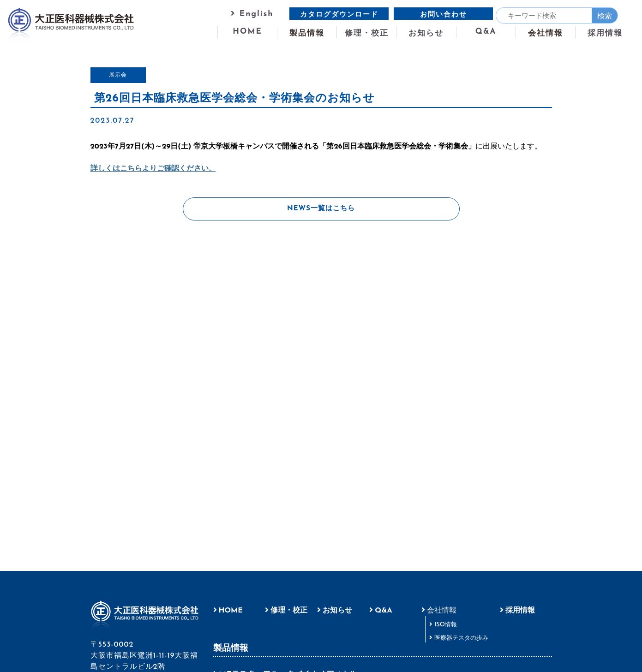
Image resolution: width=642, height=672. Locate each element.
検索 (605, 17)
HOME (247, 31)
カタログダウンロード (339, 15)
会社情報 (442, 611)
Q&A (486, 31)
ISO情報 (446, 625)
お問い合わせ (444, 15)
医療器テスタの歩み (461, 638)
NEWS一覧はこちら (321, 209)
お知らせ (426, 33)
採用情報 (605, 33)
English (252, 14)
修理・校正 (367, 33)
